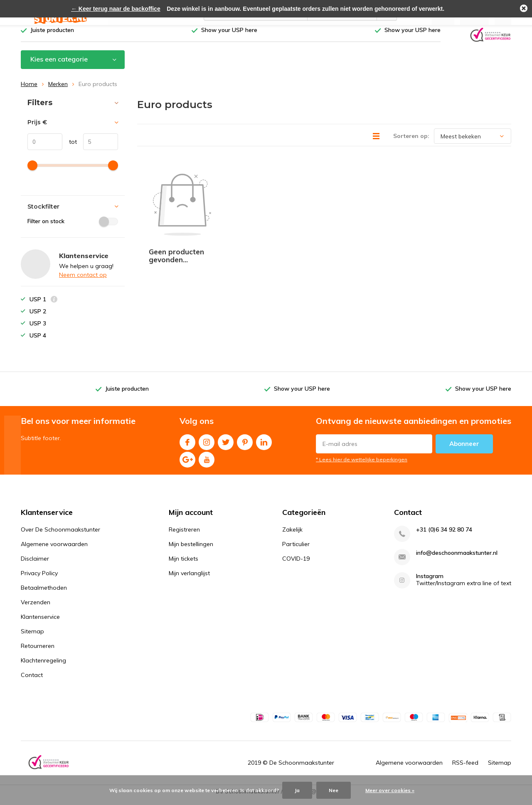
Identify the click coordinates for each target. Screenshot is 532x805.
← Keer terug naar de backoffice (116, 9)
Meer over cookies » (390, 790)
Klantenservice (40, 623)
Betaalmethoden (44, 594)
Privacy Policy (39, 579)
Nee (334, 790)
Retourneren (38, 652)
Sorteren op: (411, 142)
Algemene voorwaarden (54, 550)
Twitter (226, 446)
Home (29, 90)
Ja (297, 790)
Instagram (207, 446)
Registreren (184, 536)
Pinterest (245, 446)
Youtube (207, 464)
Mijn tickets (183, 565)
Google (187, 464)
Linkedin (264, 446)
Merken (58, 90)
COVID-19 (296, 565)
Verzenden (36, 608)
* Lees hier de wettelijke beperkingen (362, 465)
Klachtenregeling (43, 667)
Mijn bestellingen (191, 550)
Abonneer (464, 449)
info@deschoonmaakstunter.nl (457, 559)
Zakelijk (292, 536)
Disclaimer (35, 565)
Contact (32, 681)
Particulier (296, 550)
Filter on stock (73, 227)
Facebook (187, 446)
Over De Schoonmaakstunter (60, 536)
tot (70, 148)
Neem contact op (83, 281)
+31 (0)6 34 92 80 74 (444, 536)
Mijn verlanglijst (189, 579)
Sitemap (32, 638)
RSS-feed (465, 769)
